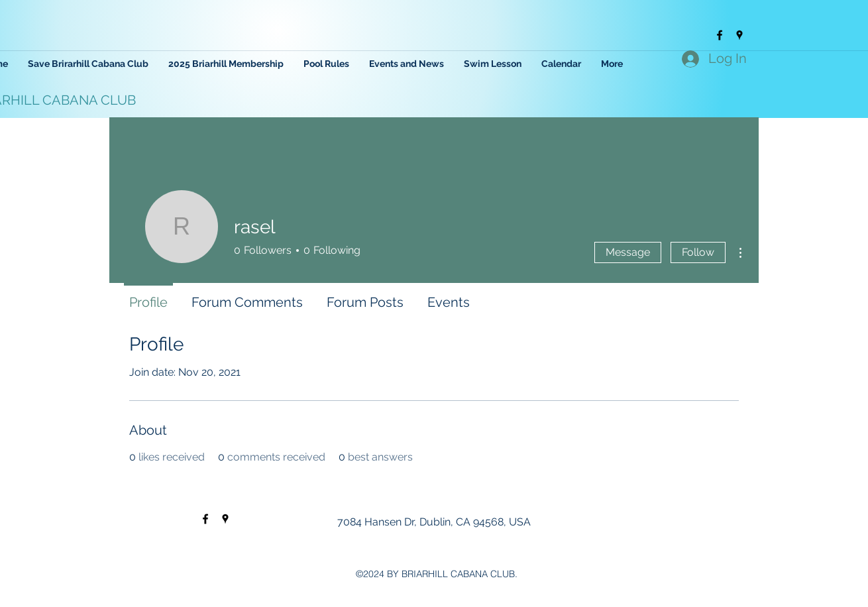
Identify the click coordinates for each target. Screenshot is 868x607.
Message (628, 252)
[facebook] (720, 35)
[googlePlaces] (739, 35)
